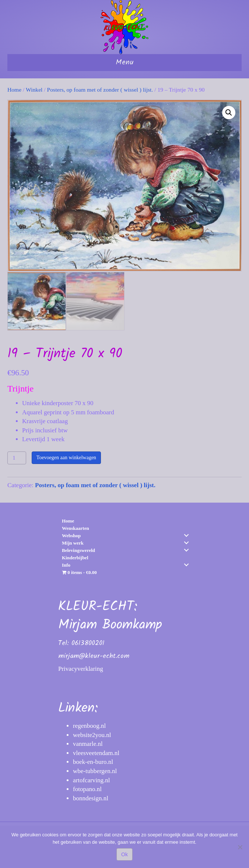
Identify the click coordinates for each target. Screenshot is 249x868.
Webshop (71, 535)
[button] (229, 113)
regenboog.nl (89, 725)
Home (14, 90)
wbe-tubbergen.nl (95, 770)
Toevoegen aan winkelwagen (66, 457)
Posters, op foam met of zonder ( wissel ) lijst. (100, 90)
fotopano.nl (87, 789)
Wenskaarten (76, 527)
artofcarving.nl (92, 780)
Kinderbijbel (75, 557)
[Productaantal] (17, 457)
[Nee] (240, 847)
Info (66, 564)
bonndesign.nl (91, 798)
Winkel (34, 90)
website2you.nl (92, 734)
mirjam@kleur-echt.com (94, 656)
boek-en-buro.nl (93, 761)
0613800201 (88, 643)
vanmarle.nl (88, 743)
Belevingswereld (78, 550)
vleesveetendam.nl (96, 752)
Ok (124, 854)
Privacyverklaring (81, 668)
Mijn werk (73, 542)
